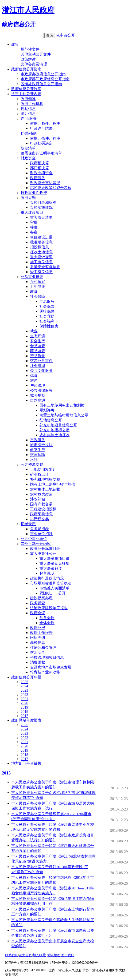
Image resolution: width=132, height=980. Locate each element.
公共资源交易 (32, 465)
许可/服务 (29, 119)
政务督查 (38, 603)
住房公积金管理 (43, 647)
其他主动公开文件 (36, 54)
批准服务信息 (41, 242)
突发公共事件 (41, 361)
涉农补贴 (38, 499)
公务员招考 (39, 529)
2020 (24, 703)
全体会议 (47, 623)
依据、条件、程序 (45, 123)
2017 (24, 716)
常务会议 (47, 618)
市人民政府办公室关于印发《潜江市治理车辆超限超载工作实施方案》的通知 (54, 785)
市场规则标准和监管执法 (51, 583)
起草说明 (47, 573)
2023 (24, 690)
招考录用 (28, 524)
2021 (24, 699)
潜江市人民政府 (28, 10)
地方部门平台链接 (26, 763)
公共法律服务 (41, 390)
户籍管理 (38, 385)
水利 (34, 460)
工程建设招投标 (43, 509)
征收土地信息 (41, 252)
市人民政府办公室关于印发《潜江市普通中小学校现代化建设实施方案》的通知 (54, 827)
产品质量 (38, 356)
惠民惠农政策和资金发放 (51, 188)
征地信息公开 (51, 420)
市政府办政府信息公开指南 (43, 74)
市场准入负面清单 (54, 588)
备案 (34, 232)
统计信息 (28, 114)
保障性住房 (49, 326)
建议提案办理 (41, 598)
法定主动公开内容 (26, 94)
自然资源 (38, 400)
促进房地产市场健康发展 (51, 667)
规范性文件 (30, 49)
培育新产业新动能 (45, 672)
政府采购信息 (41, 514)
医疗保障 (47, 311)
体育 (34, 376)
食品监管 (38, 346)
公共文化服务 (41, 371)
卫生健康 (38, 287)
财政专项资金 (41, 173)
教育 (34, 292)
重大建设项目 (32, 212)
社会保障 (38, 296)
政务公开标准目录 (45, 549)
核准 (34, 227)
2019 (24, 707)
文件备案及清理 (34, 64)
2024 (24, 686)
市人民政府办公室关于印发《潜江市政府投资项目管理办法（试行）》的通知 (54, 838)
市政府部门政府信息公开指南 (45, 79)
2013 (6, 773)
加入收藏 (39, 955)
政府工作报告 (41, 633)
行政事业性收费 (34, 193)
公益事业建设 (32, 277)
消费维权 (38, 662)
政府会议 (38, 613)
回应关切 (38, 638)
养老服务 (47, 301)
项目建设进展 (41, 237)
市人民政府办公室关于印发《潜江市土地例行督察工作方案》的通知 (54, 912)
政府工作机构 (32, 104)
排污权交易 (39, 519)
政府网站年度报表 (26, 720)
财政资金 (28, 158)
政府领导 (28, 99)
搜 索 (50, 35)
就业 (34, 331)
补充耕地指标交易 (54, 430)
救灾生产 (38, 450)
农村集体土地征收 (54, 435)
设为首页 (25, 955)
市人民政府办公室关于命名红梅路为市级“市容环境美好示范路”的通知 (54, 796)
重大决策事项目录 (54, 559)
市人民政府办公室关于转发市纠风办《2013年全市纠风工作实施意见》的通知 (54, 880)
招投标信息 (39, 247)
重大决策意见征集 (54, 563)
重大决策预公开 (43, 554)
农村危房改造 (41, 494)
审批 (34, 222)
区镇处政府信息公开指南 (41, 84)
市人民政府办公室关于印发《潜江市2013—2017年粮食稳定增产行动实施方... (54, 891)
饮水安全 (38, 652)
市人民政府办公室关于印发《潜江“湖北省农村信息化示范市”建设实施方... (54, 859)
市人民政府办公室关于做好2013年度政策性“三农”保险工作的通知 (54, 870)
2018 (24, 712)
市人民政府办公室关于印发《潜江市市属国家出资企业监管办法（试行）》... (54, 933)
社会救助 (47, 316)
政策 (15, 44)
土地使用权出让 (43, 470)
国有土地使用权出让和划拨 (62, 405)
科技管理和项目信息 (47, 657)
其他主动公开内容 (36, 544)
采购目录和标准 (43, 203)
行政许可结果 (41, 128)
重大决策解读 (51, 568)
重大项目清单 (41, 217)
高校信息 (38, 643)
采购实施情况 (41, 208)
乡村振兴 (38, 282)
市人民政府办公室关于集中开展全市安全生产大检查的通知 (54, 944)
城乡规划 (38, 395)
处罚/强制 (29, 133)
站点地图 (54, 955)
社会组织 (38, 366)
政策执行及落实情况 (47, 578)
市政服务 (38, 440)
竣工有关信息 (41, 272)
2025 (24, 682)
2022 (24, 695)
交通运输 (38, 455)
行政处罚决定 (41, 143)
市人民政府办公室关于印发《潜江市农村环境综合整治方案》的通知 (54, 849)
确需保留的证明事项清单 (41, 153)
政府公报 (38, 628)
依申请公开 (66, 35)
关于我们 (68, 955)
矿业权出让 (39, 474)
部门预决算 (39, 168)
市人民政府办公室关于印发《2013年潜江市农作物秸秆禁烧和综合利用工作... (54, 901)
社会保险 (47, 306)
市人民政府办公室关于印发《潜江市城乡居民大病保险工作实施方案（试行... (54, 806)
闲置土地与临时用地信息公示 (64, 415)
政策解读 (28, 59)
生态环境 (38, 336)
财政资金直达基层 (45, 183)
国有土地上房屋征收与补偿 (53, 484)
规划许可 (47, 410)
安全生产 (38, 341)
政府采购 (28, 198)
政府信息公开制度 (26, 89)
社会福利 (47, 321)
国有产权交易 (41, 504)
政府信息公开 (19, 24)
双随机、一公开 (53, 593)
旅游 (34, 381)
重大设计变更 (41, 257)
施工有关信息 (41, 262)
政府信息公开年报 (26, 677)
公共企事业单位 (34, 539)
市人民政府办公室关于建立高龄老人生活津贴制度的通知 (54, 923)
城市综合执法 (41, 445)
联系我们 (12, 955)
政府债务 (38, 178)
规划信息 (28, 109)
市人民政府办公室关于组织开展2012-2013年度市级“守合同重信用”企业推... (54, 817)
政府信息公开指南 (26, 69)
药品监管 (38, 351)
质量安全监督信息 (45, 267)
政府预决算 (39, 163)
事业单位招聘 (41, 534)
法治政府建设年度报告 (49, 608)
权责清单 (28, 148)
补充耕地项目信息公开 (58, 425)
